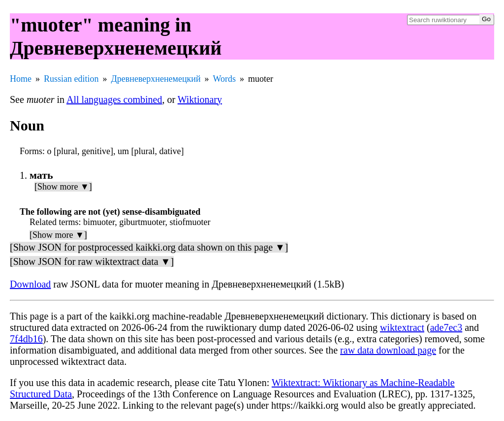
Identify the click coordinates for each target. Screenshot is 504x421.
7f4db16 (26, 339)
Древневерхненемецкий (156, 79)
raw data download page (388, 350)
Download (30, 284)
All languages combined (114, 99)
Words (225, 79)
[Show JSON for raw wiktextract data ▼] (92, 261)
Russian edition (71, 79)
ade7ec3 (446, 327)
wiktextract (402, 327)
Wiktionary (200, 99)
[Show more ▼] (63, 187)
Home (21, 79)
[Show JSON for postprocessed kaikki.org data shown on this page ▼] (149, 247)
